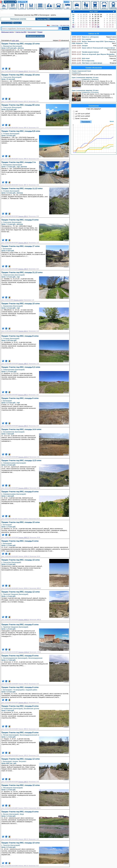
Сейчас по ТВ (94, 34)
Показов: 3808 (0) (23, 729)
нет (77, 111)
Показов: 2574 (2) (23, 71)
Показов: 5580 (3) (23, 426)
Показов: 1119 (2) (18, 300)
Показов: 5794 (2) (23, 684)
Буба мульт (81, 58)
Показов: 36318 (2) (23, 588)
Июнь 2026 (94, 12)
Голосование (94, 106)
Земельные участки (18, 19)
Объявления (11, 2)
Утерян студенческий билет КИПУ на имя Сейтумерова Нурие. (94, 74)
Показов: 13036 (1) (24, 488)
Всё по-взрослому (83, 61)
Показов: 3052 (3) (23, 866)
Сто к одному (81, 39)
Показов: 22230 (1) (23, 519)
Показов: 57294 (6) (24, 652)
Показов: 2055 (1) (23, 216)
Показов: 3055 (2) (23, 839)
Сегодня (80, 46)
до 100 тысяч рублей (83, 114)
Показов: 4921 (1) (23, 703)
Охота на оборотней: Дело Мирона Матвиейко (93, 54)
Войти (66, 2)
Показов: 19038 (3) (24, 556)
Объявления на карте (35, 36)
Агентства (55, 25)
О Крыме (23, 2)
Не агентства (65, 25)
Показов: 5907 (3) (23, 128)
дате (14, 40)
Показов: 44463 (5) (24, 620)
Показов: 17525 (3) (23, 808)
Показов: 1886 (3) (23, 364)
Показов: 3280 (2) (23, 782)
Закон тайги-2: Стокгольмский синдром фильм (93, 48)
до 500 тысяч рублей (83, 116)
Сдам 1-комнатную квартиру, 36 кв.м (85, 77)
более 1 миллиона (82, 118)
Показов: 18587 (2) (24, 537)
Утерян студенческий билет (81, 71)
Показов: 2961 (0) (23, 243)
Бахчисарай (7, 23)
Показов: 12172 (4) (23, 457)
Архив (112, 121)
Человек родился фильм (85, 52)
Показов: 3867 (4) (23, 185)
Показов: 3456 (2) (23, 755)
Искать (65, 28)
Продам (18, 23)
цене (17, 40)
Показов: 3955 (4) (23, 159)
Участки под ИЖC (43, 19)
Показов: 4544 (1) (23, 331)
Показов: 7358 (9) (23, 269)
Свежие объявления (94, 68)
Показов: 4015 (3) (23, 101)
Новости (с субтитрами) (85, 37)
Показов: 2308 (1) (23, 395)
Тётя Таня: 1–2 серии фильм (87, 63)
